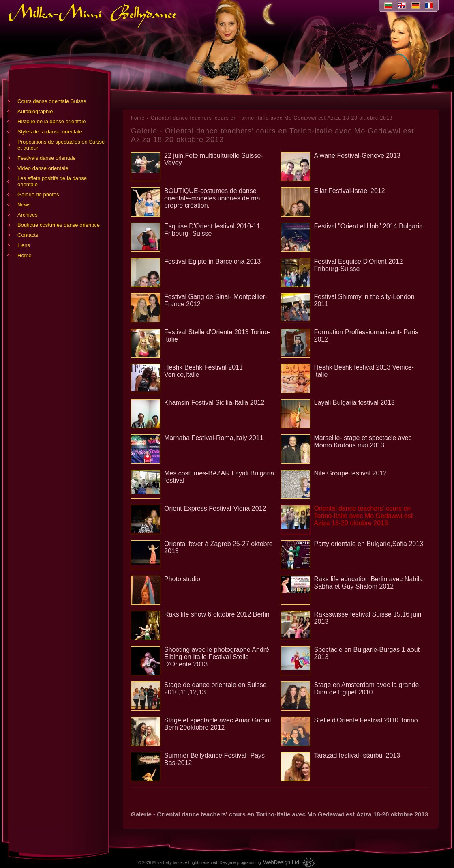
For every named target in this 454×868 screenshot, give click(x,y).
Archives (28, 215)
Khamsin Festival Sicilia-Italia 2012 (214, 403)
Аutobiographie (35, 111)
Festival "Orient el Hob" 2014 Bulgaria (368, 226)
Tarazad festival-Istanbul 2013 (357, 755)
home (138, 118)
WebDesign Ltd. (282, 862)
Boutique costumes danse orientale (59, 225)
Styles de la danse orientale (50, 132)
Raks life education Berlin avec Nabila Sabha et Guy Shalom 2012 (369, 583)
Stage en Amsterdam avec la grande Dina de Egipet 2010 (367, 689)
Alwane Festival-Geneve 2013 (357, 156)
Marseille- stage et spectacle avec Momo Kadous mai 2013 (363, 442)
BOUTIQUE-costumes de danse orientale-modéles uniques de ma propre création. (212, 198)
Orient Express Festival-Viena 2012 (215, 508)
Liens (24, 245)
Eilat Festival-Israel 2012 (350, 191)
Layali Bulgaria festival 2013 (354, 403)
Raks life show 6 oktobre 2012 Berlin (217, 614)
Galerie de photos (38, 194)
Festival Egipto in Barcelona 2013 (212, 261)
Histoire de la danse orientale (51, 121)
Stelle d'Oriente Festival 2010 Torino (366, 720)
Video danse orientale (43, 168)
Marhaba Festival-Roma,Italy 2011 (214, 438)
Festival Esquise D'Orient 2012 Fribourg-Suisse (359, 265)
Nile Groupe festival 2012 (351, 473)
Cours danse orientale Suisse (52, 101)
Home (25, 255)
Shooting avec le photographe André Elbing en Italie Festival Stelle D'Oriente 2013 (217, 657)
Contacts (28, 235)
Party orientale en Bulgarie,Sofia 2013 (369, 544)
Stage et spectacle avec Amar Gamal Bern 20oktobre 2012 (217, 724)
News (24, 205)
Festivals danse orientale (47, 158)
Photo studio (182, 579)
